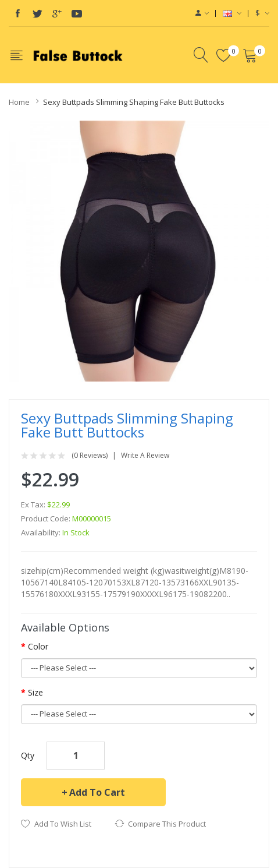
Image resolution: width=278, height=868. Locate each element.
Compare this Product (167, 824)
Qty (28, 755)
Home (19, 102)
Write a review (145, 456)
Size (35, 692)
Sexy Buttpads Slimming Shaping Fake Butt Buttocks (134, 102)
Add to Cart (97, 792)
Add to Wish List (63, 824)
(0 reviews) (90, 456)
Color (38, 646)
